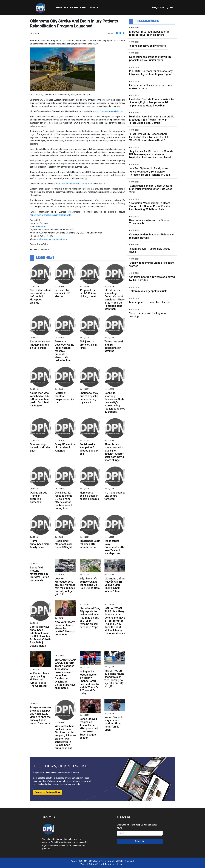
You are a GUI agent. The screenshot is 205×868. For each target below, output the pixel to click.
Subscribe (140, 841)
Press (83, 8)
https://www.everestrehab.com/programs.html (51, 215)
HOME (59, 8)
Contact (120, 864)
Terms (83, 864)
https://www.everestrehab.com (109, 111)
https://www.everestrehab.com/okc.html (74, 184)
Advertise (109, 864)
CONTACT (93, 8)
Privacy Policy (96, 864)
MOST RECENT (71, 8)
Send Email (41, 226)
